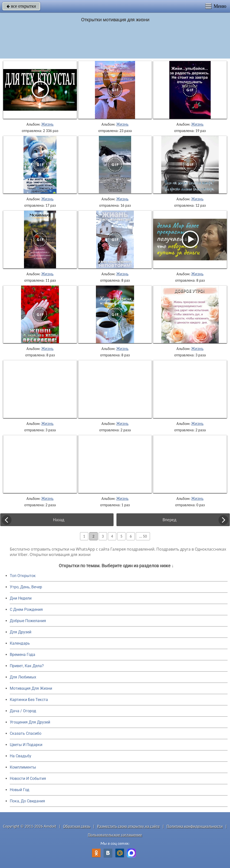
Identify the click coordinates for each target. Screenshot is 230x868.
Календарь (20, 643)
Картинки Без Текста (29, 700)
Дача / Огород (23, 711)
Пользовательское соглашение (115, 835)
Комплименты (23, 767)
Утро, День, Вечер (26, 587)
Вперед (170, 520)
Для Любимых (23, 677)
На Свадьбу (21, 756)
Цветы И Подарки (26, 745)
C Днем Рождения (26, 609)
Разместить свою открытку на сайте (128, 826)
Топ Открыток (23, 576)
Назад (59, 520)
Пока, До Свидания (27, 801)
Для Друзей (21, 632)
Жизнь (47, 124)
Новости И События (28, 778)
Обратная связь (77, 826)
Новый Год (20, 790)
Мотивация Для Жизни (31, 688)
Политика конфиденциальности (195, 826)
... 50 (143, 536)
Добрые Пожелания (28, 621)
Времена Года (23, 655)
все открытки (21, 6)
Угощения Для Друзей (30, 722)
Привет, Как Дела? (27, 666)
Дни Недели (21, 598)
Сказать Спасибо (26, 733)
